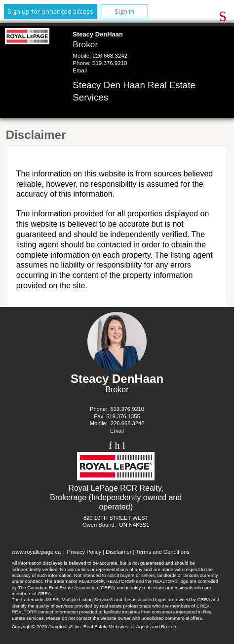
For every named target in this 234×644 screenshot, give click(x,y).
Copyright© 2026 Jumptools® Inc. (47, 627)
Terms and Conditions (163, 552)
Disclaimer (118, 552)
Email (80, 70)
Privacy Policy (84, 552)
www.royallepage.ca (37, 552)
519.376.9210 (110, 63)
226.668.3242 (110, 56)
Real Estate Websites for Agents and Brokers (130, 627)
